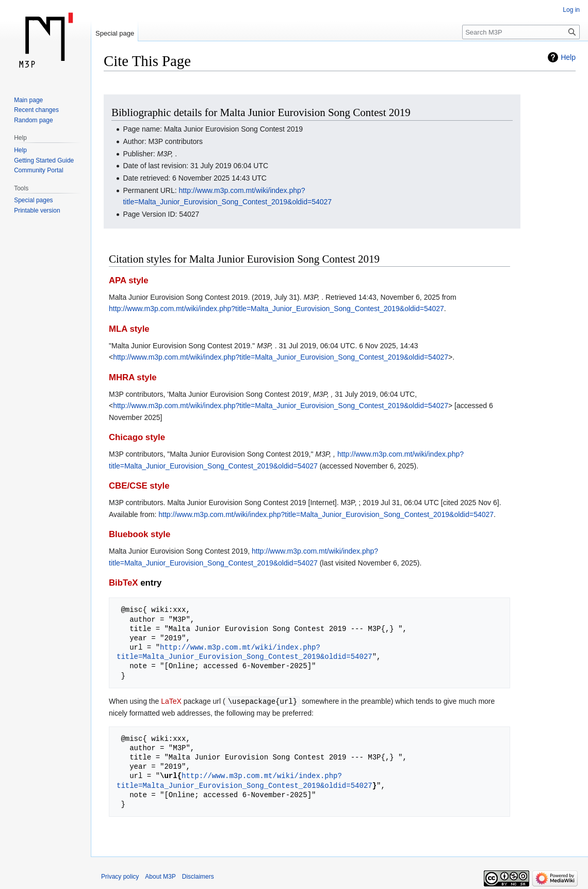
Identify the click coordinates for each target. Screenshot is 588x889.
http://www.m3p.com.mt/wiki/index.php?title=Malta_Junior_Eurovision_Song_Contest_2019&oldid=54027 (276, 309)
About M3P (160, 876)
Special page (115, 33)
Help (568, 57)
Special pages (33, 200)
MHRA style (133, 377)
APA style (128, 280)
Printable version (37, 211)
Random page (33, 120)
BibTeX (124, 583)
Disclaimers (198, 876)
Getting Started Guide (44, 160)
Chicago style (137, 437)
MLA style (129, 329)
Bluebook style (140, 534)
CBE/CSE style (139, 486)
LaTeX (171, 701)
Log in (571, 10)
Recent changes (36, 110)
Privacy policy (120, 876)
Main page (28, 100)
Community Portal (38, 170)
